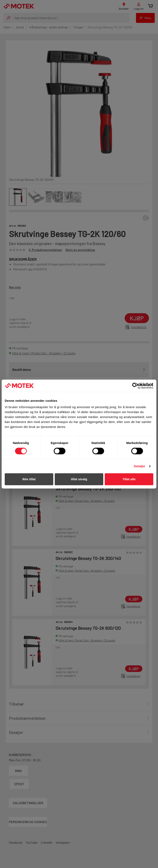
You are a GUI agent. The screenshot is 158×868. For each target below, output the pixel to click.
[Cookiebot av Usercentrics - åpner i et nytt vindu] (135, 386)
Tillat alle (129, 479)
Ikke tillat (29, 479)
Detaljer (140, 466)
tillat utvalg (79, 479)
